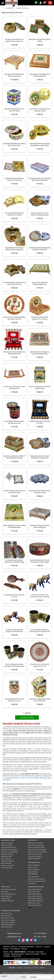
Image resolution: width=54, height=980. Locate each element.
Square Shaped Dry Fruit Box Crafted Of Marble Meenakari (14, 526)
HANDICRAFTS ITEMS (8, 840)
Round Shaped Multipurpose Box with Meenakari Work (14, 422)
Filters (4, 976)
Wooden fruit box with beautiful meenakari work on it (40, 665)
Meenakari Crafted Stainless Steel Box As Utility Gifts (40, 700)
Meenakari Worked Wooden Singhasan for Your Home (40, 318)
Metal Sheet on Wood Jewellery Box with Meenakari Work (14, 353)
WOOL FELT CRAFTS (34, 859)
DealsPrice (42, 968)
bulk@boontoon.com (14, 933)
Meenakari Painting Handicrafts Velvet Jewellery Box (40, 526)
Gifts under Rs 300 (33, 877)
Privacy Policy (16, 956)
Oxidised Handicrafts (7, 854)
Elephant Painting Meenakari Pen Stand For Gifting (14, 110)
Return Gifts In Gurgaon (35, 905)
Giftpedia (7, 954)
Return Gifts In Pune (34, 903)
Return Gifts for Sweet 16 (35, 857)
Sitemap (24, 949)
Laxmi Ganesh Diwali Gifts (9, 890)
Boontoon (43, 973)
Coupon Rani (19, 968)
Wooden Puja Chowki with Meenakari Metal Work (40, 283)
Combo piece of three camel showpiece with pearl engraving (40, 596)
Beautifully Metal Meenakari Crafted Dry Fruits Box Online (14, 145)
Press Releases (15, 949)
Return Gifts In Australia (8, 922)
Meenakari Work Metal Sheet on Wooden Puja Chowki (14, 75)
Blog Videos (40, 952)
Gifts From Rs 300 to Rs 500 (36, 879)
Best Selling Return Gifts (35, 854)
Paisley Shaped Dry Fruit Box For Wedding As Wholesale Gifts (40, 457)
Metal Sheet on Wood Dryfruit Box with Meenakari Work (40, 75)
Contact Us (39, 947)
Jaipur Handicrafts (7, 868)
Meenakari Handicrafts (8, 861)
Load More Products (27, 717)
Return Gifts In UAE (7, 927)
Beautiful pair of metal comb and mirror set (14, 596)
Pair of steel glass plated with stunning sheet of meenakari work (40, 631)
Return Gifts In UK (6, 916)
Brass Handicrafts (6, 859)
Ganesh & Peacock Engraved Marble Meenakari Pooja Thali (14, 318)
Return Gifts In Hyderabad (36, 901)
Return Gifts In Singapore (8, 920)
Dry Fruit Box (5, 892)
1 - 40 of (27, 713)
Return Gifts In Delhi (34, 892)
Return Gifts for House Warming (37, 852)
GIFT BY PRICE (33, 874)
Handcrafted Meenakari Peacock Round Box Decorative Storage (40, 561)
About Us (14, 947)
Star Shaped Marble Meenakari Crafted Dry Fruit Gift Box (14, 214)
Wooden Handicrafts (7, 843)
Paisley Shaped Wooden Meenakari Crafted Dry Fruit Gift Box (40, 249)
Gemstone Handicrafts (8, 866)
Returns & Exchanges (32, 954)
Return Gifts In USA (7, 913)
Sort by (23, 977)
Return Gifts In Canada (8, 918)
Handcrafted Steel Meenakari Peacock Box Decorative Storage (14, 561)
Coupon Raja (27, 968)
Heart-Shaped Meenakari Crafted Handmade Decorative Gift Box (40, 145)
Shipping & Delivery (17, 954)
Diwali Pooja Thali (6, 896)
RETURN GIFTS (33, 840)
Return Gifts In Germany (8, 925)
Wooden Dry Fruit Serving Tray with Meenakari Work (14, 388)
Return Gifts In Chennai (35, 896)
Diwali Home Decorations (8, 894)
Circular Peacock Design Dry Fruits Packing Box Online (40, 110)
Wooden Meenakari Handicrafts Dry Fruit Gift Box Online (14, 492)
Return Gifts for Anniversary (36, 845)
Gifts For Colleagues (34, 870)
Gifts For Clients (33, 867)
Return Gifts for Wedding (35, 843)
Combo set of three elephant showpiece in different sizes (14, 631)
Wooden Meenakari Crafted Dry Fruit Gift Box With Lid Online (14, 283)
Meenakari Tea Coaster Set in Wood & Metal (40, 40)
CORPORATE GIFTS (34, 862)
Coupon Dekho (35, 968)
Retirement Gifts (33, 872)
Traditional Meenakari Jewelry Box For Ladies (40, 422)
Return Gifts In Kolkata (35, 894)
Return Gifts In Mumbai (35, 890)
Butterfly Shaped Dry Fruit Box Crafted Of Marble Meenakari (40, 214)
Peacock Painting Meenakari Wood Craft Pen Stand (40, 388)
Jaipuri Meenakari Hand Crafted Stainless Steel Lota (14, 700)
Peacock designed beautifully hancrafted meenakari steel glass (14, 665)
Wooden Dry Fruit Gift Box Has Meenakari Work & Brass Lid (14, 40)
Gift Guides (31, 952)
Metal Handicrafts (6, 857)
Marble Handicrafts (7, 845)
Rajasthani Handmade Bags (9, 850)
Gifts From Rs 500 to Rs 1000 (37, 881)
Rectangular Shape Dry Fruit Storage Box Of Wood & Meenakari (40, 179)
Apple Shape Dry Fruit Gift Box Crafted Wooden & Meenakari (14, 249)
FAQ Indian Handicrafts (26, 947)
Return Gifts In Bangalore (35, 899)
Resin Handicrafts (6, 863)
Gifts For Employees (34, 865)
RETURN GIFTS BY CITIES (36, 887)
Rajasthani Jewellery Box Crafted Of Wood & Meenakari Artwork (14, 457)
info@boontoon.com (14, 937)
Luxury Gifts (32, 884)
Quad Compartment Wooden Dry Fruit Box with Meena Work (40, 353)
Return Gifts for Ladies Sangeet (37, 850)
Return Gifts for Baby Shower (36, 848)
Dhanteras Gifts (6, 899)
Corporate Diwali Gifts (7, 901)
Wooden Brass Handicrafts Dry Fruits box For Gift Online (14, 179)
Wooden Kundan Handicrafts (10, 852)
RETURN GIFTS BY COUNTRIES (11, 911)
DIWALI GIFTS (6, 887)
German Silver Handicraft (8, 848)
